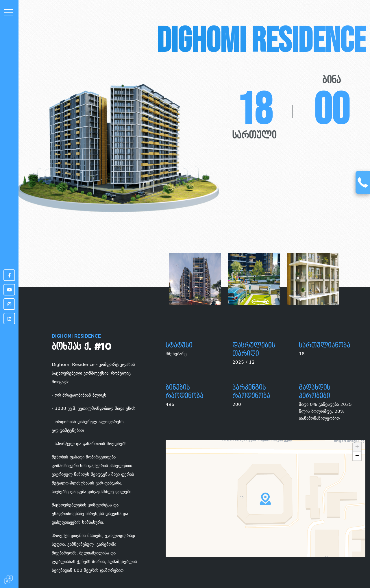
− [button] (357, 456)
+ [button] (357, 448)
